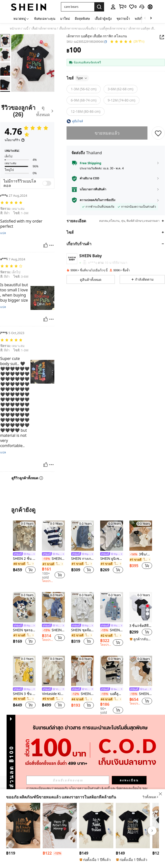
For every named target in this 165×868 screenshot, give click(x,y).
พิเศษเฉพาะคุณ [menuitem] (45, 19)
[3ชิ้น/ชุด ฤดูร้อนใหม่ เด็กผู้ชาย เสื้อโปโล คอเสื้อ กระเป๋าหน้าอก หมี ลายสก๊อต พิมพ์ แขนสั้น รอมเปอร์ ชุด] (141, 536)
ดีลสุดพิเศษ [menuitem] (82, 19)
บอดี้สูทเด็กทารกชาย (112, 29)
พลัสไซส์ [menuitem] (141, 19)
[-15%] (46, 559)
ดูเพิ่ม (82, 730)
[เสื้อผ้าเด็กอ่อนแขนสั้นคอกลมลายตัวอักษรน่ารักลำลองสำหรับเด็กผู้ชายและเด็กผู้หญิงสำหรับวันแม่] (60, 826)
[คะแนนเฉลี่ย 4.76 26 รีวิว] (127, 42)
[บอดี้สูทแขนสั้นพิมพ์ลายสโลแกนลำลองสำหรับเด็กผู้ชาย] (96, 826)
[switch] (47, 183)
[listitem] (24, 548)
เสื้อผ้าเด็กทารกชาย (44, 29)
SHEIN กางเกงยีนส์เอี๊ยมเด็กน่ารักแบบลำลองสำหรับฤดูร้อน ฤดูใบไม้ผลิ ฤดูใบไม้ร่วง (82, 559)
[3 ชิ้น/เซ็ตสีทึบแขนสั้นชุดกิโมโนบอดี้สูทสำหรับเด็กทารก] (141, 607)
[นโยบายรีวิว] (15, 140)
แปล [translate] (3, 233)
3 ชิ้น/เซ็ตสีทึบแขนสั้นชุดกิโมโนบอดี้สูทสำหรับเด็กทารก (141, 626)
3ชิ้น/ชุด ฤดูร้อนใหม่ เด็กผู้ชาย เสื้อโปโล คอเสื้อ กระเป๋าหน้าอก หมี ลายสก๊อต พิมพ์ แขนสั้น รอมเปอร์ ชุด (141, 554)
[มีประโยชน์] (46, 245)
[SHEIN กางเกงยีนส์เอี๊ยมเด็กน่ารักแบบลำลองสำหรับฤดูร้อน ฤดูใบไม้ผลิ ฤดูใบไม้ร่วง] (82, 536)
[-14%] (134, 554)
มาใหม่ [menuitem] (65, 19)
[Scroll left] (145, 18)
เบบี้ (26, 29)
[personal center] (113, 7)
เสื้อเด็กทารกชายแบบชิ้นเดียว (78, 29)
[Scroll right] (151, 18)
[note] (141, 639)
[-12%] (75, 694)
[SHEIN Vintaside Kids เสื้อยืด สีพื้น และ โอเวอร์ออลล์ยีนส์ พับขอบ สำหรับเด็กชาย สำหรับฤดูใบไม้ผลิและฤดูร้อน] (53, 607)
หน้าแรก (15, 29)
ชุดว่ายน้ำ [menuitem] (123, 19)
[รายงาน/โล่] (51, 245)
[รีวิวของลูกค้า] (27, 111)
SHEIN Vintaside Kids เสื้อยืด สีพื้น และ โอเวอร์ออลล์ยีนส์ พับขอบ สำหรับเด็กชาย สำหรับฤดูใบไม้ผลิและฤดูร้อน (53, 630)
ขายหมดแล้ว (107, 133)
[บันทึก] (158, 133)
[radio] (83, 89)
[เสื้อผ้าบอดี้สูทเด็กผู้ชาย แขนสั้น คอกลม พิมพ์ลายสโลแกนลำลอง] (133, 826)
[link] (122, 7)
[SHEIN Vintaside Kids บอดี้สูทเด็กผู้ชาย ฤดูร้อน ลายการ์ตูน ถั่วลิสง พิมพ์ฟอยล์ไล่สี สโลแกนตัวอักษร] (23, 826)
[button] (78, 7)
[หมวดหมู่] (21, 18)
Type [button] (82, 78)
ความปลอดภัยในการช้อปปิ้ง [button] (97, 200)
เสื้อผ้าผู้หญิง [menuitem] (103, 19)
